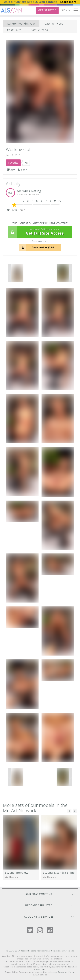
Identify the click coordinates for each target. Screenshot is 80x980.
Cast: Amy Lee (54, 23)
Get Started (47, 10)
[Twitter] (30, 930)
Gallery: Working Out (21, 23)
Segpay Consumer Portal (62, 972)
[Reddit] (50, 930)
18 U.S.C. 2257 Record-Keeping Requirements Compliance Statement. (40, 951)
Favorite (13, 163)
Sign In (66, 10)
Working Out (18, 149)
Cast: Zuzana (39, 30)
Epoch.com (40, 969)
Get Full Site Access (39, 232)
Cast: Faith (14, 30)
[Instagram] (40, 930)
